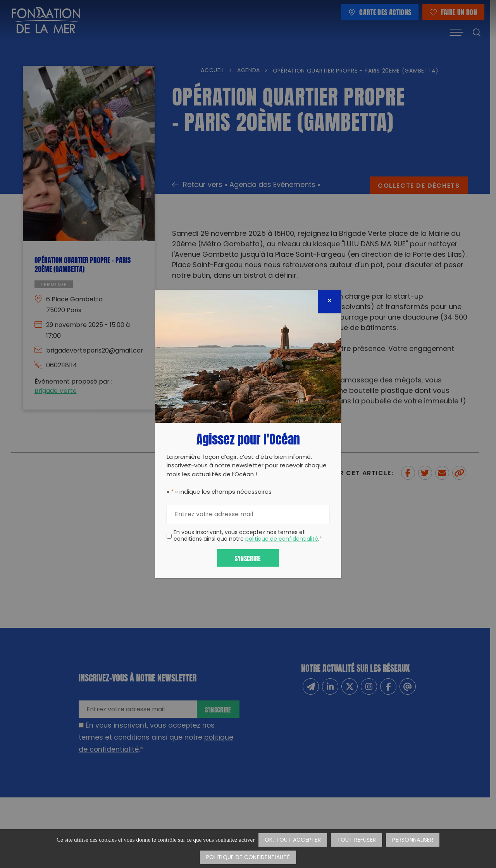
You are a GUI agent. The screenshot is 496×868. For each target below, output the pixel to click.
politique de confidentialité (282, 539)
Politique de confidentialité (248, 858)
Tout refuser (356, 840)
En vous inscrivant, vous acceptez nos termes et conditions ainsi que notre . (248, 536)
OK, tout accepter (293, 840)
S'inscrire (248, 558)
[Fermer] (329, 301)
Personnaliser (413, 840)
